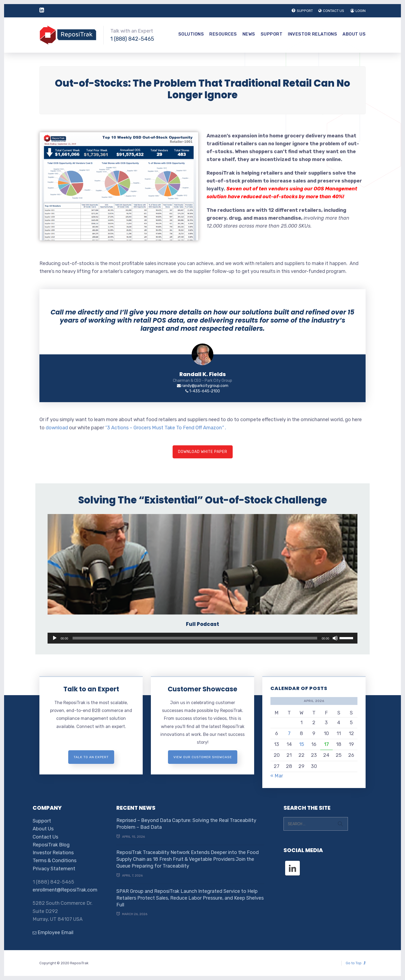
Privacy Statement (54, 869)
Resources (223, 34)
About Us (354, 34)
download (57, 428)
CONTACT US (331, 11)
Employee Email (53, 932)
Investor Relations (312, 34)
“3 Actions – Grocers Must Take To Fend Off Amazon (166, 428)
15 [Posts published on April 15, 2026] (302, 744)
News (249, 34)
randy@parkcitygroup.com (203, 386)
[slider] (195, 638)
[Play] (55, 638)
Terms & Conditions (54, 861)
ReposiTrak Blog (51, 845)
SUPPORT (302, 11)
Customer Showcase (202, 689)
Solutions (191, 34)
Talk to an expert (91, 757)
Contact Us (45, 837)
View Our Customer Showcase (203, 757)
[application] (202, 638)
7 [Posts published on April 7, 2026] (289, 733)
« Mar (277, 776)
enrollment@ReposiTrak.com (65, 890)
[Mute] (335, 638)
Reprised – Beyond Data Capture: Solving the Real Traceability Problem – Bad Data (186, 824)
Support (272, 34)
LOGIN (358, 11)
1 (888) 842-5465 (132, 39)
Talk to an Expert (91, 689)
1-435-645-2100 (203, 391)
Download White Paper (203, 452)
